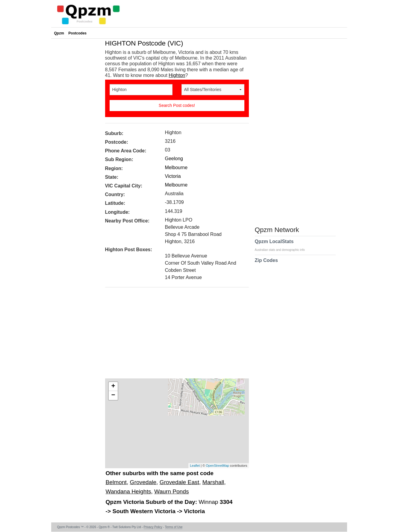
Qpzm (59, 33)
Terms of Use (174, 527)
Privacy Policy (153, 527)
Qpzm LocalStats (283, 245)
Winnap (209, 502)
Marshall (213, 482)
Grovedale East (179, 482)
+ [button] (113, 387)
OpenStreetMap (217, 466)
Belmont (116, 482)
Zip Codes (266, 264)
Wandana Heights (128, 491)
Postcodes (77, 33)
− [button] (113, 395)
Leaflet (195, 466)
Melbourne (176, 168)
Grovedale (143, 482)
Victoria (173, 176)
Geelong (174, 159)
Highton (177, 75)
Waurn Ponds (172, 491)
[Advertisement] (174, 335)
